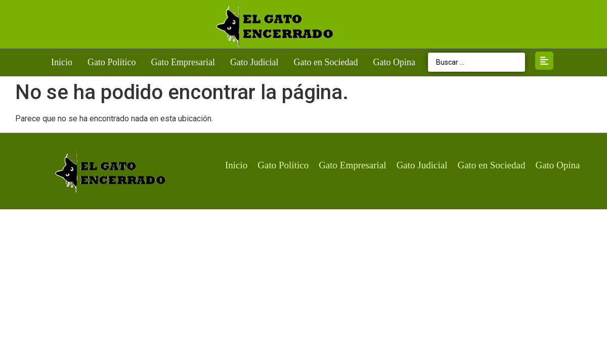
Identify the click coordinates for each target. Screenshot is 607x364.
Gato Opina (394, 62)
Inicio (62, 62)
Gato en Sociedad (326, 62)
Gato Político (112, 62)
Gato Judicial (254, 62)
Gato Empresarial (183, 62)
